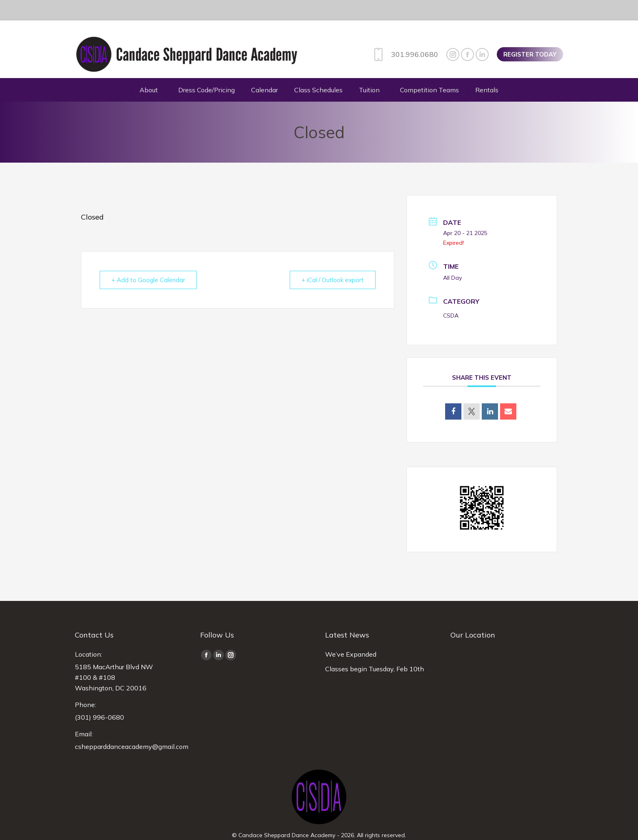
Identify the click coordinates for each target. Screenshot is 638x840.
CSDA (451, 295)
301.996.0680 (404, 34)
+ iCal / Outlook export (333, 260)
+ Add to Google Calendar (148, 260)
